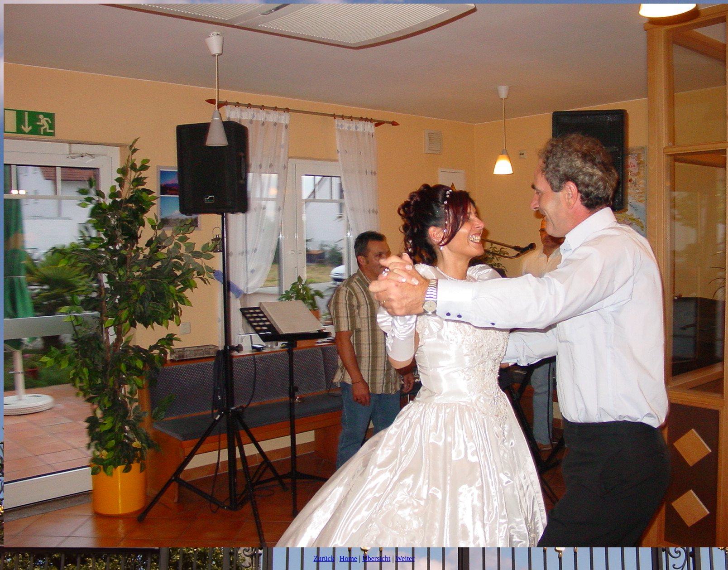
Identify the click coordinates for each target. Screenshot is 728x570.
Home (348, 558)
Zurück (324, 558)
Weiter (405, 558)
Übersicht (376, 558)
